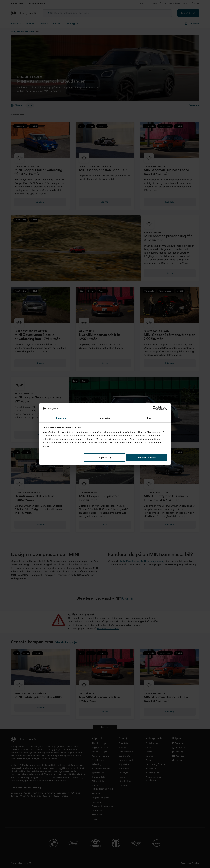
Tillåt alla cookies (147, 457)
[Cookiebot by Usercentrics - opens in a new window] (155, 408)
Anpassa (105, 457)
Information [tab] (105, 418)
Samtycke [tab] (61, 418)
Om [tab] (149, 418)
